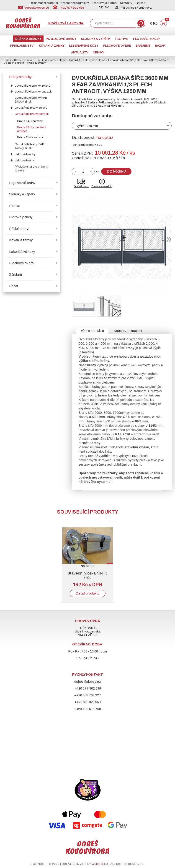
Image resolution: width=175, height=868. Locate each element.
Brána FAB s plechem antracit (87, 60)
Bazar (160, 46)
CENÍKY (98, 53)
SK (107, 8)
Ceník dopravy (81, 186)
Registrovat (144, 8)
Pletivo (122, 39)
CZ (101, 8)
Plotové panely (147, 39)
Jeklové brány (24, 161)
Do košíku (116, 171)
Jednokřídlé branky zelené (32, 86)
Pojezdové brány (61, 39)
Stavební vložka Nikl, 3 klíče (87, 575)
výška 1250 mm (87, 126)
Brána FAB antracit (30, 121)
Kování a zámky (52, 46)
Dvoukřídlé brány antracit (51, 60)
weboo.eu (100, 864)
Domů (7, 60)
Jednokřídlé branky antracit (33, 92)
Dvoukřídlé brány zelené (31, 108)
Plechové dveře (117, 46)
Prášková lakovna (66, 23)
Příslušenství (22, 46)
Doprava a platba (105, 3)
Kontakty (126, 3)
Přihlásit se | (126, 8)
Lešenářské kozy (84, 46)
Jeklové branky (25, 154)
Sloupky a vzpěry (96, 39)
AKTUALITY (80, 53)
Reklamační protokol (44, 3)
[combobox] (113, 23)
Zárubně (143, 46)
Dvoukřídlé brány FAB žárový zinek (30, 146)
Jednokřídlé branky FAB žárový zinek (31, 100)
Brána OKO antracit (30, 137)
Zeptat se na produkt (102, 186)
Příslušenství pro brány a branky (31, 169)
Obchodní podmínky (75, 3)
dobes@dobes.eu (37, 8)
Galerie (140, 3)
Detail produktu (88, 593)
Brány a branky (28, 39)
